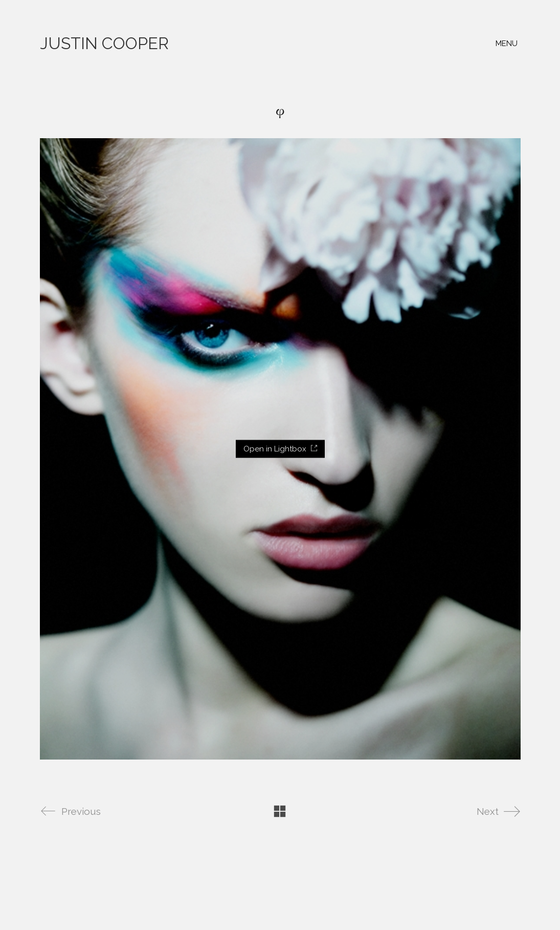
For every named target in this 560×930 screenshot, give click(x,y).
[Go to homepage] (104, 44)
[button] (508, 44)
